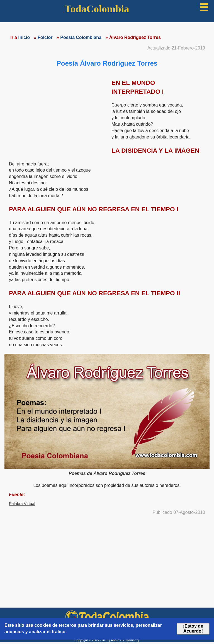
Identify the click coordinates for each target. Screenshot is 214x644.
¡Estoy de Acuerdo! (193, 629)
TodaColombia (97, 9)
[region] (58, 113)
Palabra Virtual (22, 504)
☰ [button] (204, 8)
